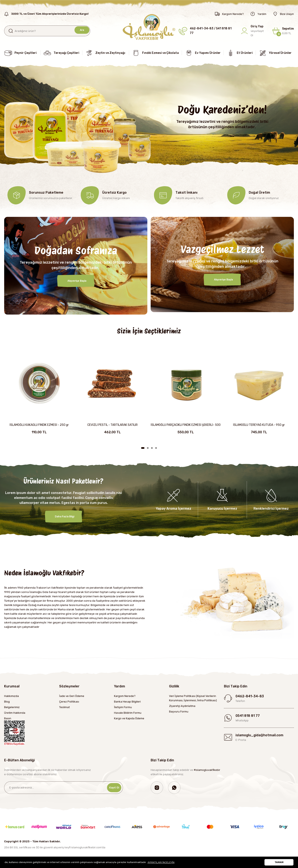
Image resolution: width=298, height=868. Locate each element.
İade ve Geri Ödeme (72, 696)
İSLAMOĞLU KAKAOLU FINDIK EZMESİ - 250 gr (39, 425)
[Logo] (149, 27)
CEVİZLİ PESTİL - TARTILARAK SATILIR (112, 425)
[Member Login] (254, 31)
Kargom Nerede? (125, 696)
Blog (7, 702)
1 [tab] (143, 448)
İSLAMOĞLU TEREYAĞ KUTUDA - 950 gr (259, 425)
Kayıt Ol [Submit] (112, 788)
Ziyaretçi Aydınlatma (182, 706)
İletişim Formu (123, 707)
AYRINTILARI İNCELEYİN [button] (161, 862)
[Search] (47, 31)
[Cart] (283, 31)
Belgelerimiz (12, 707)
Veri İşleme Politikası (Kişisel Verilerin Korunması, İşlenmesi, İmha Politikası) (193, 698)
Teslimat (64, 707)
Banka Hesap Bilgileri (127, 702)
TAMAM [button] (279, 862)
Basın (8, 718)
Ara (81, 31)
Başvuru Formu (179, 712)
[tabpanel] (39, 395)
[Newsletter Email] (64, 788)
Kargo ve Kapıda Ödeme (129, 718)
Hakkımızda (11, 696)
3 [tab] (152, 448)
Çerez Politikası (69, 702)
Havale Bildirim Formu (128, 713)
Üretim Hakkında (15, 713)
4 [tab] (156, 448)
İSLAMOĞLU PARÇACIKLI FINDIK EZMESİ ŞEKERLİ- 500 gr (186, 425)
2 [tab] (148, 448)
